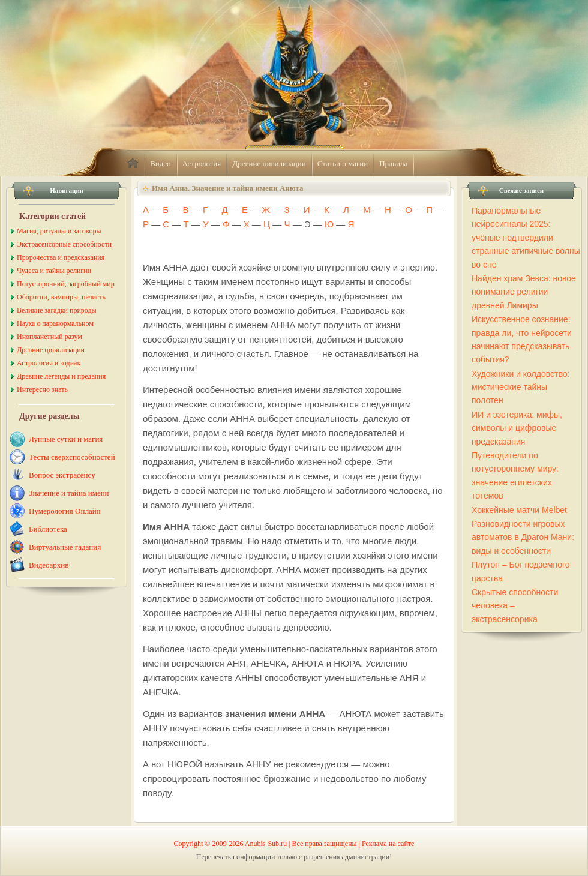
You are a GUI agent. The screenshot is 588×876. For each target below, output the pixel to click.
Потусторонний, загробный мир (66, 284)
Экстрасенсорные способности (64, 244)
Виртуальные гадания (65, 547)
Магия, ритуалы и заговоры (59, 231)
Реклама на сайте (388, 844)
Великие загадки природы (57, 310)
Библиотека (48, 529)
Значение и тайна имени (69, 493)
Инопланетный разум (49, 337)
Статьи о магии (343, 163)
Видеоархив (49, 565)
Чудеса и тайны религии (54, 271)
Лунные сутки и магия (66, 439)
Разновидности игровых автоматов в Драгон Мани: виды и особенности (523, 537)
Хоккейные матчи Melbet (519, 510)
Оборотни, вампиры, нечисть (61, 297)
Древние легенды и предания (61, 376)
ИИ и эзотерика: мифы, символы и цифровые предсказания (517, 428)
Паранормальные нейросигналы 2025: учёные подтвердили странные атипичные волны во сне (526, 238)
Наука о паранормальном (55, 323)
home (133, 164)
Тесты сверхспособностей (72, 457)
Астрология (202, 163)
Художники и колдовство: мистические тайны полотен (520, 387)
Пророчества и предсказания (61, 257)
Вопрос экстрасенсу (62, 475)
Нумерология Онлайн (65, 511)
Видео (160, 163)
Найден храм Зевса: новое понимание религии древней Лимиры (524, 292)
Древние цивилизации (269, 163)
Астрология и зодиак (49, 363)
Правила (393, 163)
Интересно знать (42, 389)
